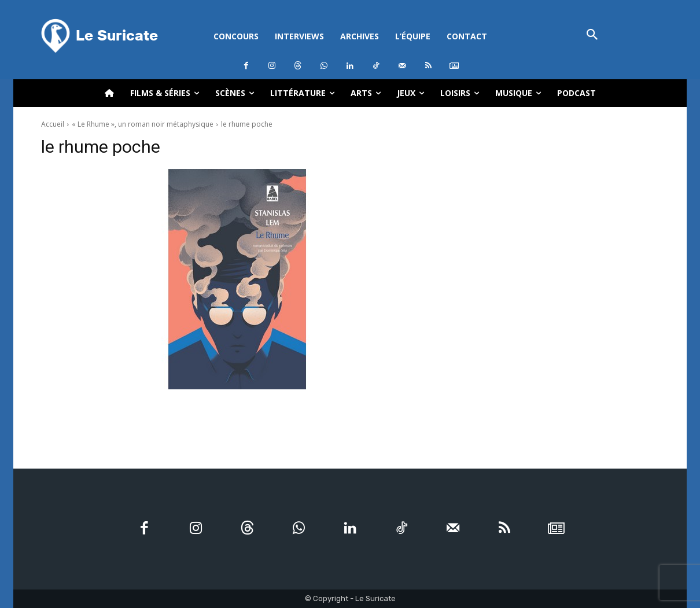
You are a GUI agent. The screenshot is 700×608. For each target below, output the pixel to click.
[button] (592, 36)
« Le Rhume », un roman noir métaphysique (143, 124)
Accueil (53, 124)
